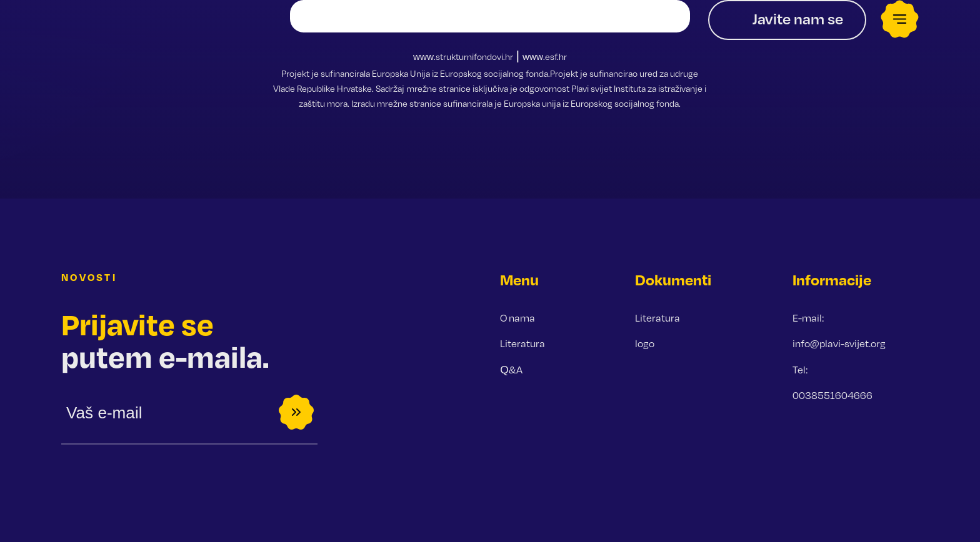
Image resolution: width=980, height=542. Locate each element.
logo (645, 343)
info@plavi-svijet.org (839, 343)
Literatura (522, 343)
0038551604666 (832, 395)
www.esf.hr (545, 57)
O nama (517, 318)
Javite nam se (798, 19)
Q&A (511, 370)
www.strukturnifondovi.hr (463, 57)
